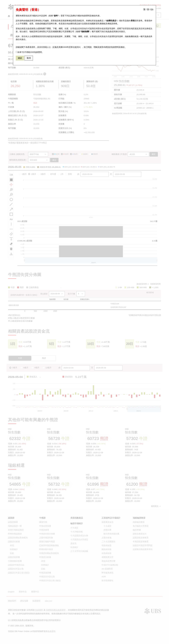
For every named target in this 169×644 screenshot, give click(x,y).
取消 (29, 58)
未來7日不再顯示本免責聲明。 (30, 52)
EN (152, 9)
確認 (20, 58)
